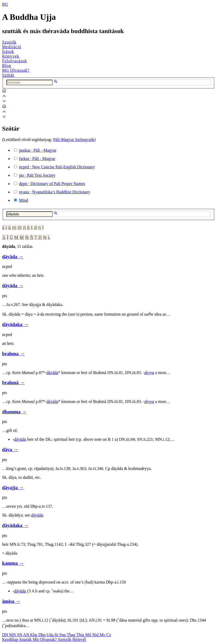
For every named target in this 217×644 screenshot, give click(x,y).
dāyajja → (13, 487)
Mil (89, 635)
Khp (34, 635)
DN (6, 635)
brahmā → (13, 382)
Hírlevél (79, 639)
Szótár (8, 75)
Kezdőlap (11, 639)
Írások (8, 51)
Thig (81, 635)
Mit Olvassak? (16, 70)
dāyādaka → (15, 324)
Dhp (42, 635)
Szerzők (65, 639)
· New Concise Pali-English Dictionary (57, 167)
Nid (96, 635)
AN (26, 635)
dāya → (10, 449)
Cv (109, 635)
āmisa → (11, 601)
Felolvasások (15, 61)
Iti (57, 635)
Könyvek (11, 56)
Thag (72, 635)
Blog (7, 66)
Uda (51, 635)
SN (20, 635)
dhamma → (14, 412)
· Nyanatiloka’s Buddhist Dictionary (55, 192)
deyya (149, 373)
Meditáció (12, 47)
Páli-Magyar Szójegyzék (74, 140)
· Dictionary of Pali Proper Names (52, 184)
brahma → (13, 354)
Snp (63, 635)
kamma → (13, 563)
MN (13, 635)
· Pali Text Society (37, 175)
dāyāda (52, 373)
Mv (103, 635)
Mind (24, 200)
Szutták (9, 42)
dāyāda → (13, 257)
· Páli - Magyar (38, 150)
